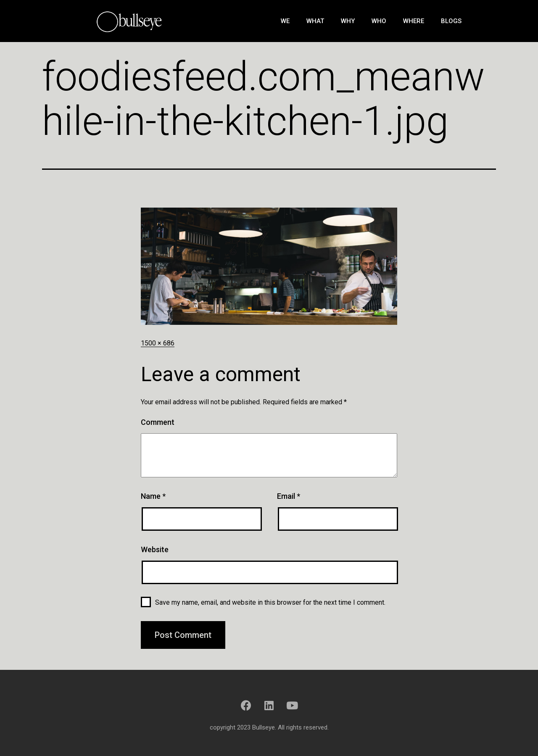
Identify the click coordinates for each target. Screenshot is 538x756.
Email (289, 496)
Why (348, 21)
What (315, 21)
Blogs (451, 21)
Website (155, 549)
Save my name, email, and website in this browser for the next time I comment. (270, 602)
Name (153, 496)
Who (379, 21)
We (285, 21)
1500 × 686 (158, 343)
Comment (158, 422)
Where (414, 21)
